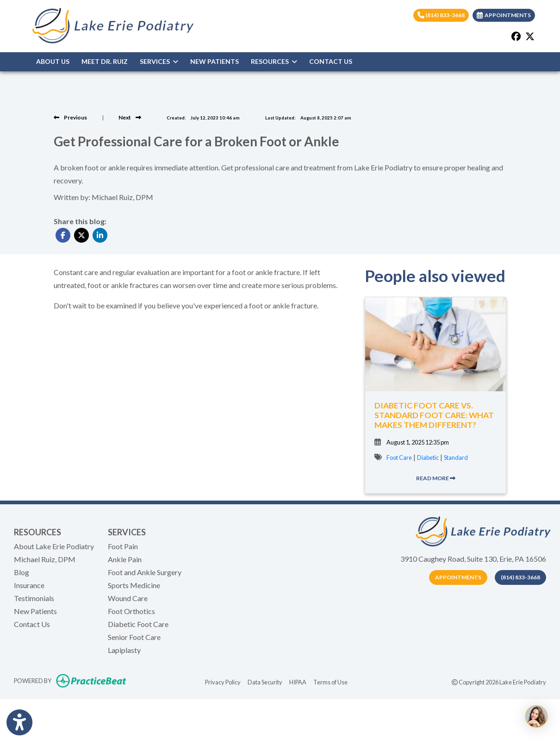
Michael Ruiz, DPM (45, 559)
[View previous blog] (70, 117)
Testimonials (34, 598)
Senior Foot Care (134, 637)
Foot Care (399, 458)
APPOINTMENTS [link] (504, 15)
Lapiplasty (124, 650)
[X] (530, 36)
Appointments (458, 577)
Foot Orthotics (131, 611)
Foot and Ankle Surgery (145, 572)
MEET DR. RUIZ (105, 61)
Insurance (29, 585)
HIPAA (298, 681)
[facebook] (516, 36)
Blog (22, 572)
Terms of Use (330, 681)
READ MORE (436, 478)
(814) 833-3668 (441, 15)
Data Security (265, 681)
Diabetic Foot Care (138, 624)
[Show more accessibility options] (19, 723)
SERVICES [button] (159, 61)
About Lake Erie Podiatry (54, 546)
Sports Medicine (134, 585)
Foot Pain (123, 546)
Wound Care (128, 598)
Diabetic (428, 458)
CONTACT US (331, 61)
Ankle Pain (125, 559)
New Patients (35, 611)
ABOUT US (53, 61)
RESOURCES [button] (274, 61)
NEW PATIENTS (215, 61)
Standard (456, 458)
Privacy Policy (223, 681)
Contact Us (32, 624)
